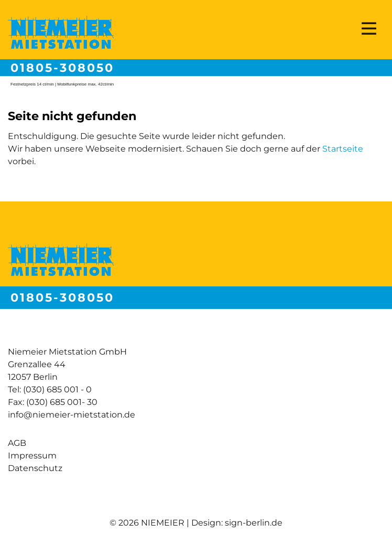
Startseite (343, 149)
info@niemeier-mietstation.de (72, 415)
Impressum (32, 456)
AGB (17, 443)
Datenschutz (35, 468)
